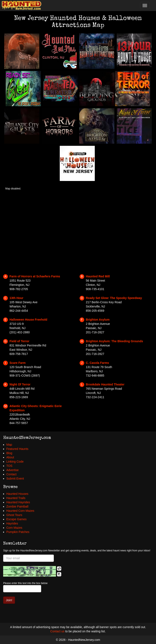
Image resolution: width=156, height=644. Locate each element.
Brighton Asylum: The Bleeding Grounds (115, 341)
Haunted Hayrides (18, 502)
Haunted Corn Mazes (20, 511)
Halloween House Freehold (28, 320)
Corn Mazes (14, 528)
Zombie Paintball (17, 506)
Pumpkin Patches (18, 532)
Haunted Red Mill (98, 276)
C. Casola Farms (98, 363)
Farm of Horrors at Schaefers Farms (35, 276)
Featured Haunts (17, 449)
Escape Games (16, 519)
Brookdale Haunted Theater (105, 384)
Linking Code (15, 462)
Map (9, 445)
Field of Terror (19, 341)
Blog (9, 453)
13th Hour (16, 298)
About (10, 457)
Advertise (12, 470)
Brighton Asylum (98, 320)
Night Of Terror (20, 384)
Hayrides (12, 523)
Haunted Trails (16, 498)
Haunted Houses (17, 494)
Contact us (57, 631)
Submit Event (15, 478)
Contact (11, 474)
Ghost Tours (14, 515)
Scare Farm (18, 363)
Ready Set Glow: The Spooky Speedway (114, 298)
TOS (9, 466)
